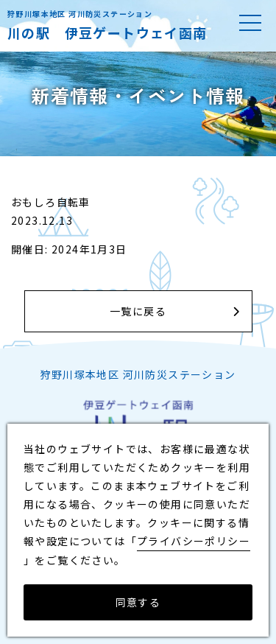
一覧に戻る (138, 311)
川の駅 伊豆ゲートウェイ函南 (107, 32)
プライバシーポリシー (194, 541)
